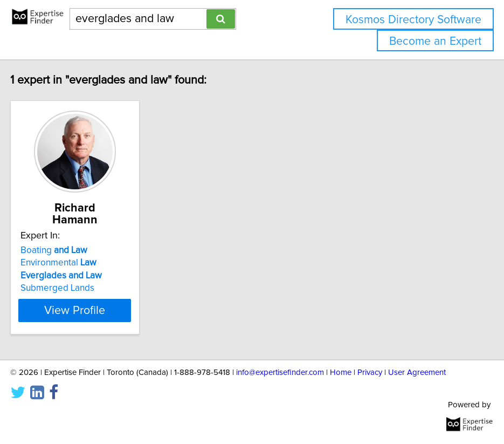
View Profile (115, 310)
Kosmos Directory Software (413, 20)
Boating (94, 250)
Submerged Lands (97, 288)
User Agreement (417, 373)
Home (341, 373)
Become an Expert (435, 41)
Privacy (370, 373)
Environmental (98, 263)
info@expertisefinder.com (280, 373)
